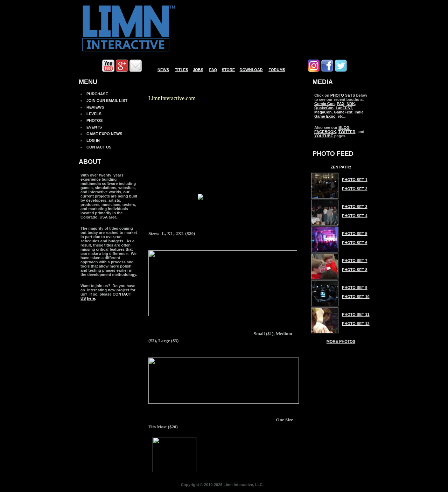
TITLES (182, 70)
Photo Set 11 (356, 314)
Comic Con (324, 104)
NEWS (163, 70)
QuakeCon (324, 108)
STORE (229, 70)
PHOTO (337, 95)
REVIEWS (95, 107)
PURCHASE (97, 94)
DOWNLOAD (251, 70)
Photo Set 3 (355, 207)
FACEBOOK (325, 132)
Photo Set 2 (355, 189)
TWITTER (347, 132)
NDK (351, 104)
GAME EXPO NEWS (104, 134)
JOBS (198, 70)
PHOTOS (94, 120)
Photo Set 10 (356, 297)
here (91, 298)
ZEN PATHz (341, 167)
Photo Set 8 (355, 270)
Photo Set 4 (355, 216)
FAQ (213, 70)
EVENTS (94, 127)
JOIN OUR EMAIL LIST (107, 101)
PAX (341, 104)
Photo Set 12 (356, 324)
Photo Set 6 (355, 243)
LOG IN (93, 140)
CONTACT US (99, 147)
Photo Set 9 (355, 287)
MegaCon (323, 112)
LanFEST (344, 108)
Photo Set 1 (355, 180)
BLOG (344, 127)
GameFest (343, 112)
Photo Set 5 (355, 234)
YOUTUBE (324, 136)
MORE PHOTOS (341, 341)
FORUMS (277, 70)
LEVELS (94, 114)
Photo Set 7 (355, 261)
